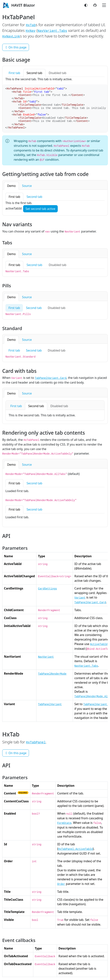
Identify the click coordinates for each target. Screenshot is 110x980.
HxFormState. (73, 836)
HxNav (31, 31)
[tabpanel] (55, 203)
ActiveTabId (99, 644)
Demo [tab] (11, 186)
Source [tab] (27, 186)
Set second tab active (40, 209)
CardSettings (47, 589)
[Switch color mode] (86, 5)
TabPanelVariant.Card (51, 378)
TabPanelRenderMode (52, 674)
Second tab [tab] (34, 73)
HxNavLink (11, 37)
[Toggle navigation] (104, 5)
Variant (80, 598)
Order (61, 884)
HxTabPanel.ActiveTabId (75, 849)
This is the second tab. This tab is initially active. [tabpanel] (39, 79)
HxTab (31, 25)
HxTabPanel (36, 742)
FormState (64, 823)
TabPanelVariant (50, 704)
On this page (16, 47)
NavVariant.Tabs (52, 31)
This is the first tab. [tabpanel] (19, 203)
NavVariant (46, 657)
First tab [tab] (14, 73)
